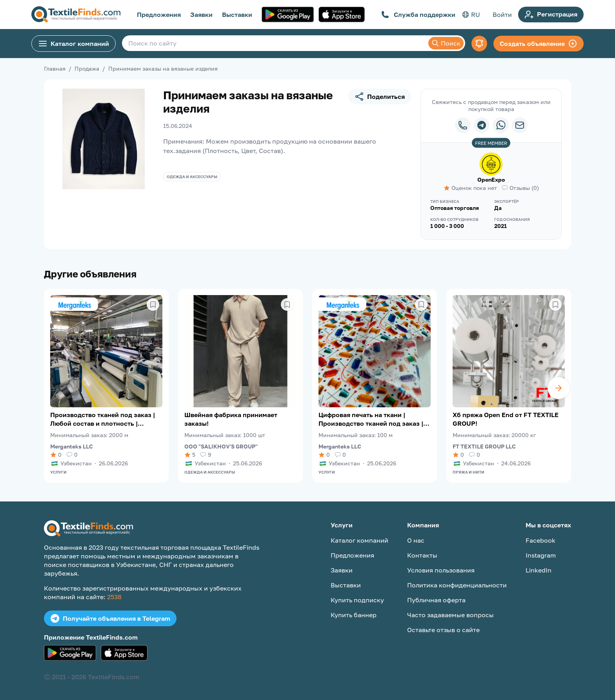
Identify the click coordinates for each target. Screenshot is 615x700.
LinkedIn (539, 570)
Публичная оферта (436, 600)
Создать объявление (539, 44)
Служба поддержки (418, 15)
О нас (416, 540)
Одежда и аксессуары (192, 177)
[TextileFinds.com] (76, 15)
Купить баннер (354, 615)
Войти (502, 15)
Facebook (540, 540)
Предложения (159, 15)
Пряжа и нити (469, 472)
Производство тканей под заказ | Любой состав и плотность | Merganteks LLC (103, 419)
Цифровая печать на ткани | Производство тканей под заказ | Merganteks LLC (371, 419)
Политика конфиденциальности (457, 585)
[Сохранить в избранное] (153, 304)
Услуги (58, 472)
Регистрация (551, 15)
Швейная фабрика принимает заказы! (231, 419)
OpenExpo (491, 180)
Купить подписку (357, 600)
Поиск (446, 43)
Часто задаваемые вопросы (450, 615)
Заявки (201, 15)
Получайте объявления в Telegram (110, 618)
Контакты (422, 555)
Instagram (541, 555)
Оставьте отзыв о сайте (443, 630)
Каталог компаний (74, 44)
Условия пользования (441, 570)
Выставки (237, 15)
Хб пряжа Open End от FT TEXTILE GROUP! (506, 419)
